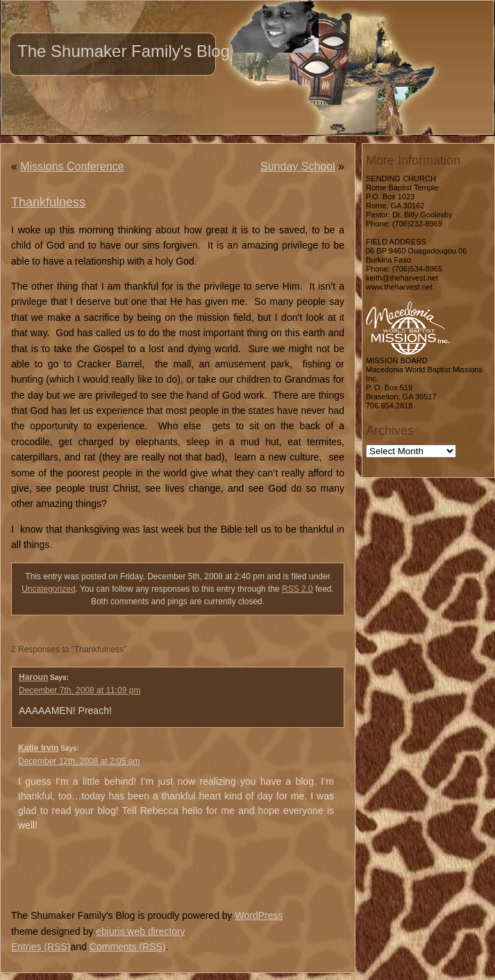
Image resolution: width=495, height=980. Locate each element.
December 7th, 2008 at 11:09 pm (79, 690)
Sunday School (298, 166)
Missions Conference (72, 166)
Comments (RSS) (128, 947)
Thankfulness (48, 202)
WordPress (259, 915)
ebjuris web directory (140, 931)
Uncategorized (48, 589)
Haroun (33, 677)
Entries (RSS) (41, 947)
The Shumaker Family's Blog (124, 51)
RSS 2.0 (297, 589)
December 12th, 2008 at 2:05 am (79, 761)
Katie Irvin (38, 748)
